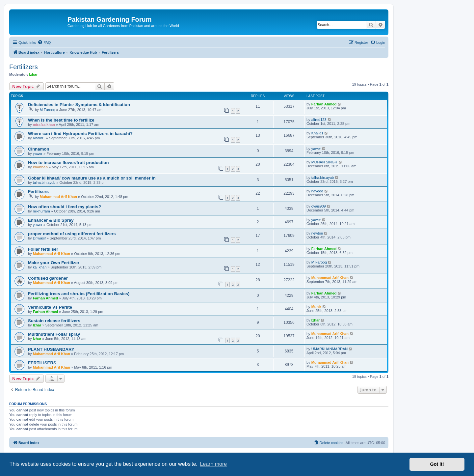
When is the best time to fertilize (61, 120)
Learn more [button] (213, 464)
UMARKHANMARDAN (330, 349)
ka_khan (40, 267)
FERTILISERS (42, 363)
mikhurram (41, 211)
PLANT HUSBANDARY (51, 349)
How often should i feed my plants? (65, 207)
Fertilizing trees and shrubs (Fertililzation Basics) (79, 294)
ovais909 (319, 206)
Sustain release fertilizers (54, 321)
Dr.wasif (39, 238)
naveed (317, 191)
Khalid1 (39, 138)
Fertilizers (24, 67)
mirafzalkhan (44, 125)
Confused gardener (48, 278)
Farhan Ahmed (324, 104)
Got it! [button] (437, 464)
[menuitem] (44, 42)
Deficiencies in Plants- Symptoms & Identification (79, 105)
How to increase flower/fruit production (68, 163)
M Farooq (48, 110)
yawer (38, 154)
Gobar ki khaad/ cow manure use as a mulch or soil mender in (92, 178)
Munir (316, 307)
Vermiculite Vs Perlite (50, 307)
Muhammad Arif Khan (58, 197)
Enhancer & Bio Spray (51, 220)
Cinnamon (39, 149)
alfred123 (319, 120)
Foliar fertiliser (43, 249)
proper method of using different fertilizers (72, 234)
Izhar (34, 74)
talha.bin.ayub (44, 182)
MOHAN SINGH (324, 162)
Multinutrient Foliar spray (54, 334)
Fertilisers (38, 192)
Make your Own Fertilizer (54, 263)
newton (317, 233)
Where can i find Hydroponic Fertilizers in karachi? (80, 134)
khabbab (40, 167)
